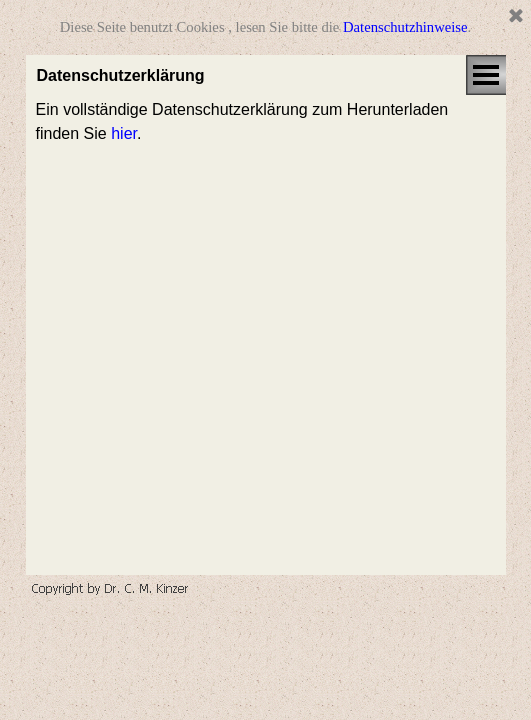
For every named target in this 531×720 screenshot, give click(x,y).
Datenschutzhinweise (405, 27)
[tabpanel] (266, 122)
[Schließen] (516, 17)
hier (124, 133)
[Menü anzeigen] (486, 75)
